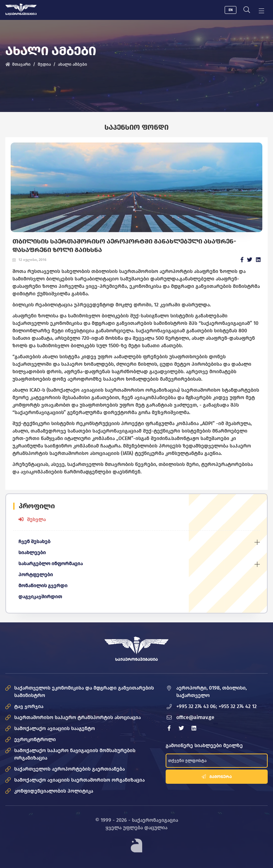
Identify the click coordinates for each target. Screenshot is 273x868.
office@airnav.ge (195, 717)
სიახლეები (32, 553)
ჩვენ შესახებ (34, 542)
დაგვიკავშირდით (40, 597)
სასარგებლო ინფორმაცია (51, 564)
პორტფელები (36, 575)
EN (231, 10)
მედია (44, 64)
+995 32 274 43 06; (197, 706)
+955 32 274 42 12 (238, 706)
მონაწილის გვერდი (43, 586)
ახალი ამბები (73, 64)
